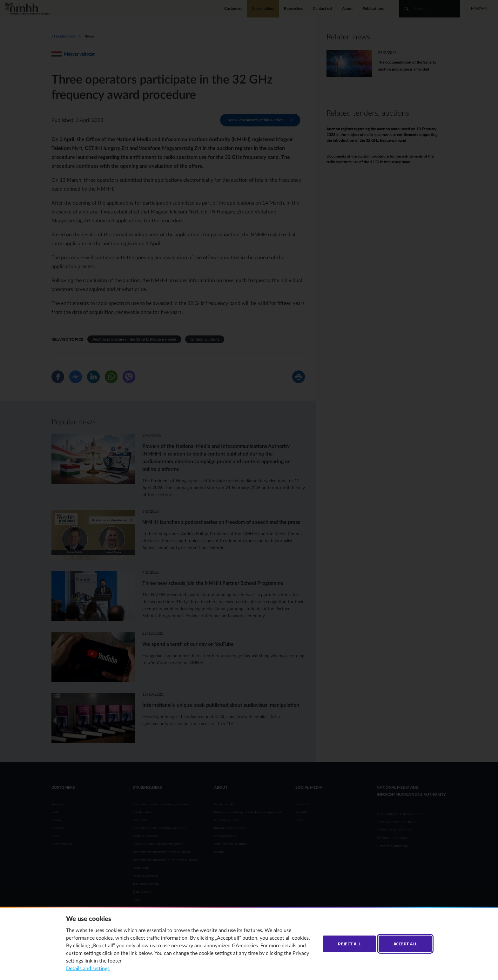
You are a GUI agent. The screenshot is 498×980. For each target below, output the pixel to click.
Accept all (405, 944)
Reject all (349, 944)
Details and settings (88, 969)
